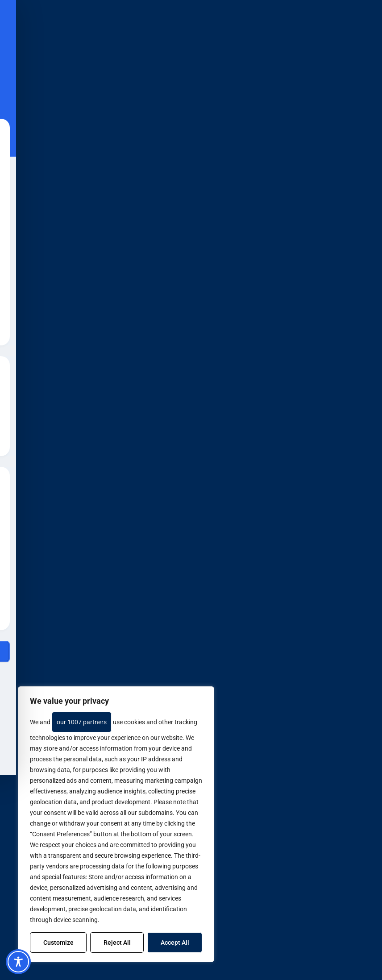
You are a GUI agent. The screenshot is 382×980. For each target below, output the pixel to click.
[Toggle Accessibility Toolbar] (18, 962)
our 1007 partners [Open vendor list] (82, 722)
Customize (58, 943)
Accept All (175, 943)
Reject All (117, 943)
